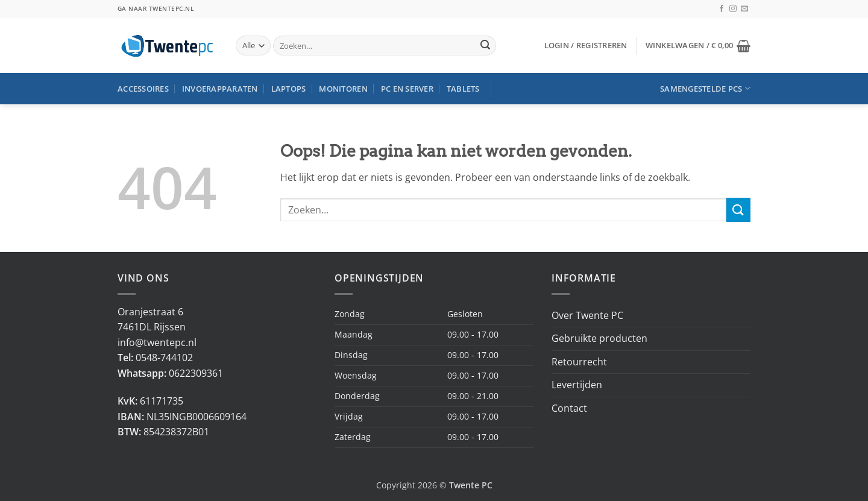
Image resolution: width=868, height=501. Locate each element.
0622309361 (196, 373)
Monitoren (343, 89)
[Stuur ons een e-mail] (744, 9)
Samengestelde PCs (705, 88)
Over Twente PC (587, 315)
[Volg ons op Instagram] (733, 9)
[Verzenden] (485, 46)
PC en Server (407, 89)
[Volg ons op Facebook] (722, 9)
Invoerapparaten (220, 89)
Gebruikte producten (599, 338)
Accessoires (143, 89)
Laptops (289, 89)
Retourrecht (579, 362)
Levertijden (577, 385)
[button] (586, 45)
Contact (569, 408)
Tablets (463, 89)
